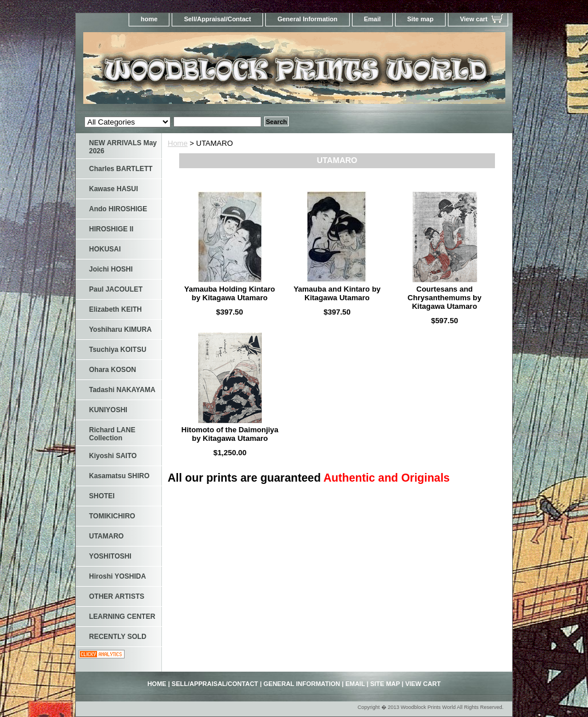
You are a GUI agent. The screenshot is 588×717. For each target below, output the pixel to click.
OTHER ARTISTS (117, 596)
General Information (307, 19)
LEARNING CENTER (122, 617)
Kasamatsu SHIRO (119, 476)
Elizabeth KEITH (115, 309)
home (149, 19)
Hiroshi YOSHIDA (117, 576)
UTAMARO (106, 536)
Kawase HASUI (113, 189)
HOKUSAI (105, 249)
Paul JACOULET (116, 289)
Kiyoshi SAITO (113, 456)
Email (372, 19)
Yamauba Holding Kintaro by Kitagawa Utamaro (230, 293)
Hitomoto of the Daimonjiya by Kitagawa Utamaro (230, 434)
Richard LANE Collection (112, 434)
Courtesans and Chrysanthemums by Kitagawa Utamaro (445, 298)
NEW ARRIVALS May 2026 (123, 147)
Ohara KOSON (113, 370)
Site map (420, 19)
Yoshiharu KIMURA (120, 330)
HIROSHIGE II (111, 229)
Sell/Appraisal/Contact (217, 19)
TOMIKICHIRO (112, 516)
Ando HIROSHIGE (118, 209)
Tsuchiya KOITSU (118, 350)
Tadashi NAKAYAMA (122, 390)
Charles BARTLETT (121, 169)
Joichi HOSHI (111, 269)
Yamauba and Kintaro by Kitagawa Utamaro (337, 293)
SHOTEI (102, 496)
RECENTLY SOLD (118, 637)
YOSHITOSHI (110, 556)
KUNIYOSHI (108, 410)
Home (178, 143)
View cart (474, 19)
